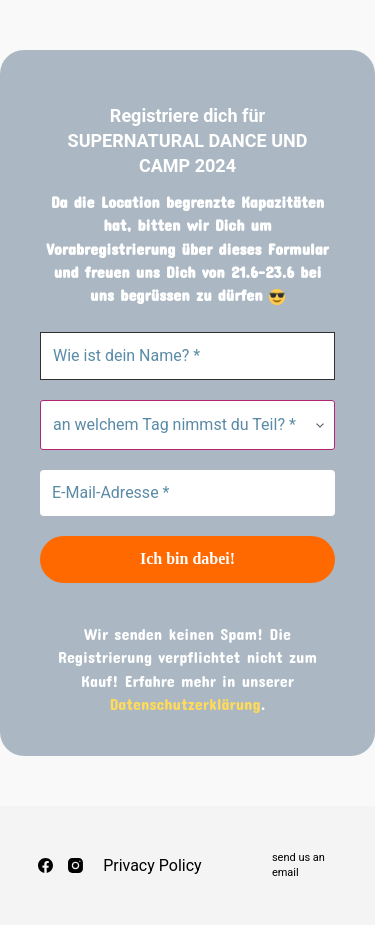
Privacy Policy (152, 865)
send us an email (298, 864)
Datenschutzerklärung (185, 703)
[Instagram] (75, 865)
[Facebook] (45, 865)
